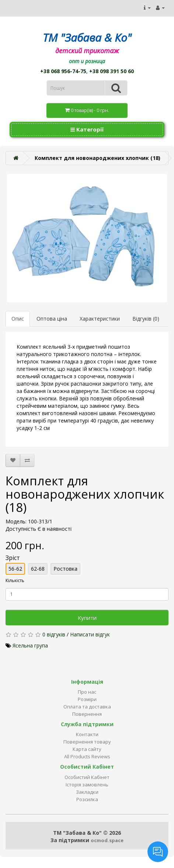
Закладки (87, 792)
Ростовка (65, 569)
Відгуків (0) (146, 319)
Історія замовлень (87, 785)
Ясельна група (30, 645)
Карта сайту (87, 749)
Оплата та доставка (87, 707)
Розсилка (87, 799)
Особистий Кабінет (87, 777)
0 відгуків (54, 634)
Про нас (87, 692)
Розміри (87, 699)
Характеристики (100, 319)
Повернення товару (87, 742)
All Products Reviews (87, 756)
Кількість (15, 580)
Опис (18, 319)
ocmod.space (107, 840)
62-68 (38, 569)
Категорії (87, 129)
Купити (87, 618)
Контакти (87, 734)
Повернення (87, 714)
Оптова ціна (52, 319)
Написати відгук (90, 634)
